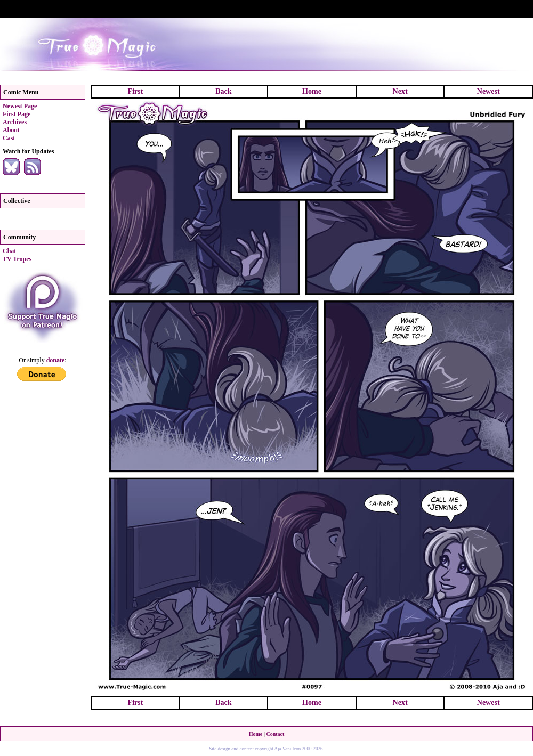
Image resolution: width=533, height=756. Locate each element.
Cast (9, 138)
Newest (488, 91)
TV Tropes (17, 259)
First (135, 91)
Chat (9, 251)
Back (223, 91)
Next (400, 91)
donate (56, 360)
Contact (275, 734)
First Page (17, 114)
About (11, 130)
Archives (15, 122)
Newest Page (20, 106)
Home (312, 91)
